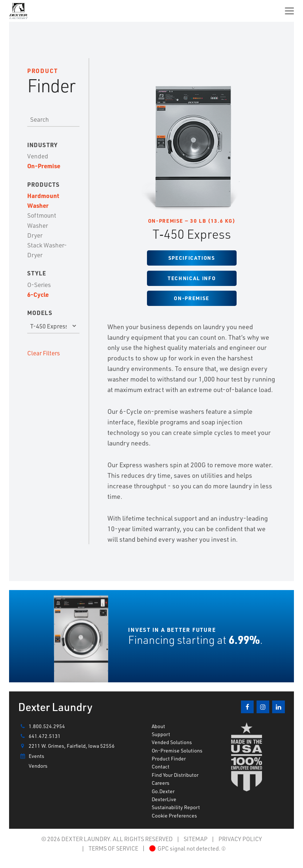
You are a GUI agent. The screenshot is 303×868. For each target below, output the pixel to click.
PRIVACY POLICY (240, 839)
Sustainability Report (176, 807)
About (158, 726)
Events (31, 756)
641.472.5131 (39, 736)
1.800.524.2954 (42, 726)
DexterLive (164, 799)
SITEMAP (196, 839)
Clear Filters (44, 353)
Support (161, 734)
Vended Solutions (172, 742)
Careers (161, 783)
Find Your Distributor (175, 775)
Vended (38, 156)
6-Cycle (38, 294)
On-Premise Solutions (177, 750)
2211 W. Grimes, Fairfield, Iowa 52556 (66, 746)
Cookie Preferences (174, 815)
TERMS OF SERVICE (113, 848)
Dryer (35, 235)
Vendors (38, 766)
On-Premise (44, 166)
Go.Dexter (163, 791)
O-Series (39, 284)
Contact (161, 766)
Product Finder (169, 758)
